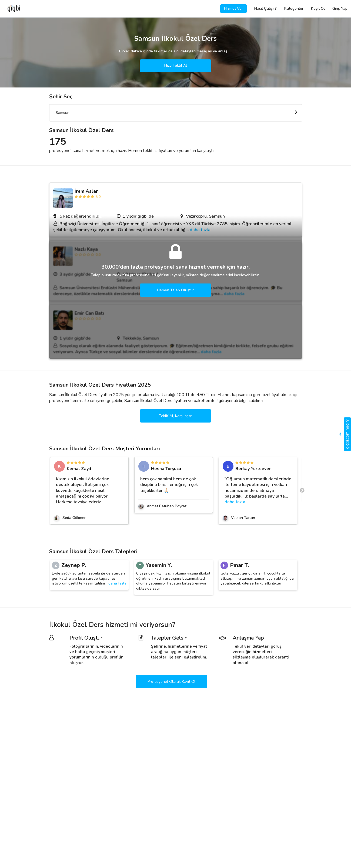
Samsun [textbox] (63, 113)
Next (302, 491)
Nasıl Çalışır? (265, 9)
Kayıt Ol (318, 9)
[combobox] (176, 113)
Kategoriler (294, 9)
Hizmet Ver (233, 9)
